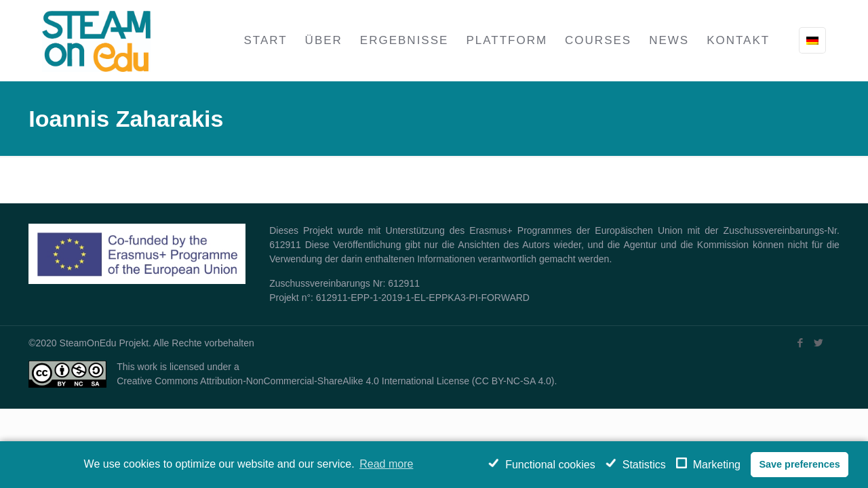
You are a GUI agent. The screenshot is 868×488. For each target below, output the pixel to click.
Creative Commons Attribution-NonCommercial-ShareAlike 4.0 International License (293, 381)
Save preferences (799, 464)
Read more (386, 464)
